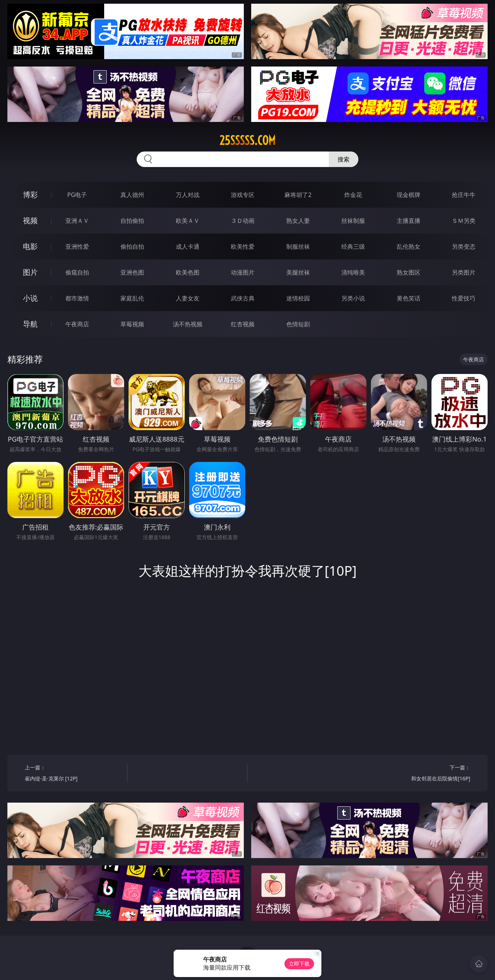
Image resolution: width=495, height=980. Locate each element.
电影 (30, 246)
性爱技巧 (464, 298)
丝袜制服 (353, 221)
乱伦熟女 (409, 246)
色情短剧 (298, 324)
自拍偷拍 (132, 221)
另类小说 (353, 298)
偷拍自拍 (132, 246)
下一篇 (422, 774)
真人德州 (132, 195)
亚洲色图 (132, 272)
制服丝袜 (298, 246)
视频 (30, 220)
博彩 (30, 195)
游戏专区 (243, 195)
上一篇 (73, 774)
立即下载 (299, 964)
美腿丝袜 (298, 272)
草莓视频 (132, 324)
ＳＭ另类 (464, 221)
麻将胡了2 (298, 195)
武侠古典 (243, 298)
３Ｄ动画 (243, 221)
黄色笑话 (409, 298)
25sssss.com (247, 140)
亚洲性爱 (77, 246)
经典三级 (353, 246)
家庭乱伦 (132, 298)
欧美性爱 (243, 246)
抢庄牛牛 (464, 195)
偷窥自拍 (77, 272)
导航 (30, 324)
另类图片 (464, 272)
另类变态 (464, 246)
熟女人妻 (298, 221)
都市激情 (77, 298)
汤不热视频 (188, 324)
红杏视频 (243, 324)
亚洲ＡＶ (77, 221)
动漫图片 (243, 272)
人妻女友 (188, 298)
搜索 (344, 159)
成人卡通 (188, 246)
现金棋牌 (409, 195)
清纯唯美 (353, 272)
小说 (30, 298)
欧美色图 (188, 272)
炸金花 (353, 195)
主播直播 (409, 221)
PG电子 (77, 195)
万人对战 (188, 195)
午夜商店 (77, 324)
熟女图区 (409, 272)
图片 (30, 272)
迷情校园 (298, 298)
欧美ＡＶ (188, 221)
